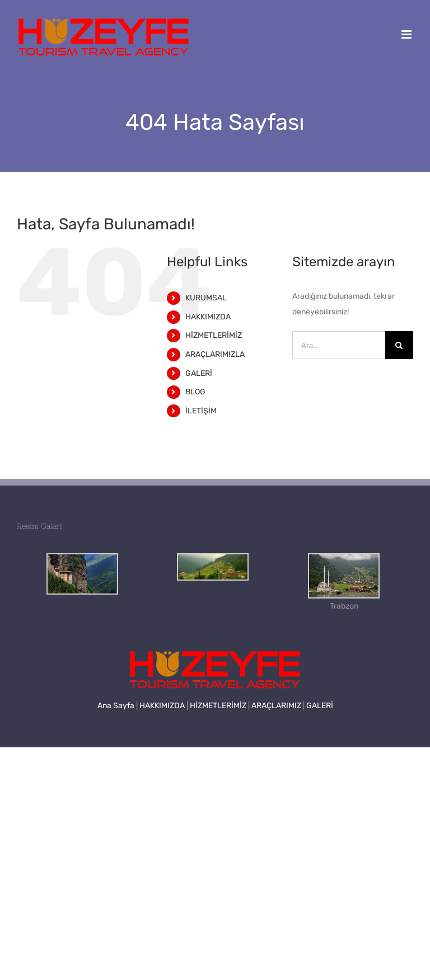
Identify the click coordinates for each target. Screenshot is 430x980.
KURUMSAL (206, 298)
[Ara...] (339, 345)
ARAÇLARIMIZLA (215, 354)
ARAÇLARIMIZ (276, 706)
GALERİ (199, 373)
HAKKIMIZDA (208, 317)
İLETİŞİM (201, 411)
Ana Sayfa (116, 706)
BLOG (195, 392)
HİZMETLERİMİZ (214, 335)
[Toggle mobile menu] (407, 34)
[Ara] (399, 345)
